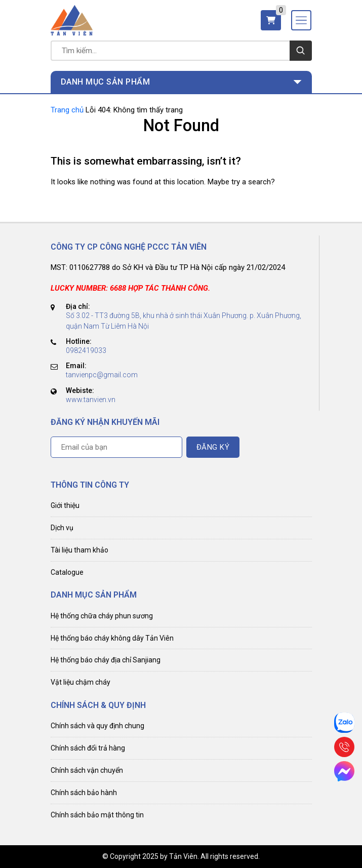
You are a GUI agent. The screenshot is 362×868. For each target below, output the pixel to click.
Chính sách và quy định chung (97, 726)
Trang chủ (67, 110)
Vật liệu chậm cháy (81, 682)
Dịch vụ (62, 528)
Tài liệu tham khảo (79, 550)
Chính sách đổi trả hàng (88, 748)
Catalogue (67, 572)
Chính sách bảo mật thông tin (97, 815)
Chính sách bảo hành (84, 793)
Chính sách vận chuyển (87, 770)
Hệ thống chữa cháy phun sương (102, 616)
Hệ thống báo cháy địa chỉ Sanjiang (106, 660)
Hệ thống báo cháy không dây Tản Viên (112, 638)
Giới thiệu (65, 505)
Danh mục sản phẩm (106, 82)
